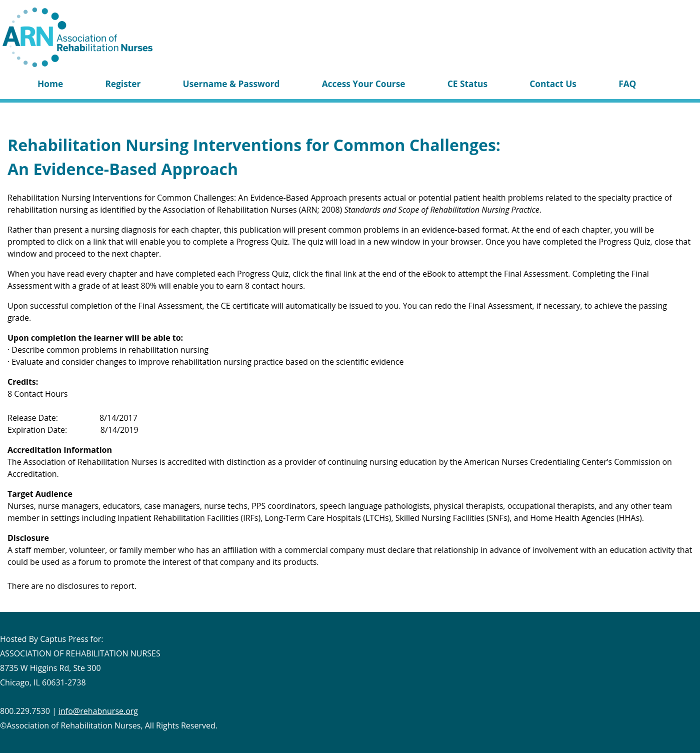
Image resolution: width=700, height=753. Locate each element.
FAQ (627, 84)
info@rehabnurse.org (98, 711)
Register (123, 84)
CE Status (467, 84)
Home (50, 84)
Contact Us (553, 84)
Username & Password (231, 84)
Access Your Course (364, 84)
